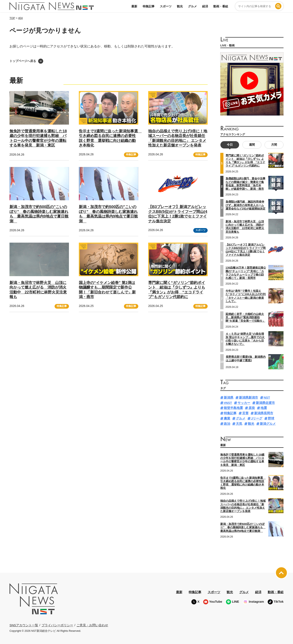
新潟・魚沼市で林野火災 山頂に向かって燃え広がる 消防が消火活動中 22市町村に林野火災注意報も (245, 227)
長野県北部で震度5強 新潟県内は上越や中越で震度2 (246, 358)
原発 (252, 408)
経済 (205, 6)
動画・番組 (221, 6)
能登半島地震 (233, 408)
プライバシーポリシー (57, 625)
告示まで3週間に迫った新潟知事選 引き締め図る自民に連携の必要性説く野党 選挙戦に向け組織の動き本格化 (243, 483)
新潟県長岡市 (264, 413)
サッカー (244, 403)
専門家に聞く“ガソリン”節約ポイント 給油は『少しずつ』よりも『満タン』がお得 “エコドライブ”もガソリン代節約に (245, 161)
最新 (134, 6)
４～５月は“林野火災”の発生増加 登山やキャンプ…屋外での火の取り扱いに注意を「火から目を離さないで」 (245, 339)
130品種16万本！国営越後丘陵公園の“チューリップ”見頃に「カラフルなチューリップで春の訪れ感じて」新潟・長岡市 (246, 273)
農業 (227, 418)
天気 (239, 423)
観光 (180, 6)
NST (267, 397)
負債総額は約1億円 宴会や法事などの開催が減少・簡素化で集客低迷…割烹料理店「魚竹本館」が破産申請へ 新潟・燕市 (245, 184)
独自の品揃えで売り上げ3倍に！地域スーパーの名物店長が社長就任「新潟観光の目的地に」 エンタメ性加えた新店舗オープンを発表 (243, 506)
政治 (227, 423)
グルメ (192, 6)
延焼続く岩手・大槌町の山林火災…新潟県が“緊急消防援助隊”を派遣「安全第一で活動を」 (245, 317)
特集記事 (149, 6)
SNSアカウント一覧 (24, 625)
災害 (245, 413)
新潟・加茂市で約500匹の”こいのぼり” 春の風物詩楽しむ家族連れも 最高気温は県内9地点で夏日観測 (39, 214)
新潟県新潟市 (249, 397)
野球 (271, 418)
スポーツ (166, 6)
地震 (264, 408)
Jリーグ (257, 418)
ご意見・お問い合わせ (92, 625)
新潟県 (229, 397)
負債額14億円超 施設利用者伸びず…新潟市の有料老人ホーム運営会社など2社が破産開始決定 (245, 205)
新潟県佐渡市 (265, 403)
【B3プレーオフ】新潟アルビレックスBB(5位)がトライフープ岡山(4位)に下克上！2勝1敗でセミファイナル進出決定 (178, 214)
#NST (228, 403)
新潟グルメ (268, 423)
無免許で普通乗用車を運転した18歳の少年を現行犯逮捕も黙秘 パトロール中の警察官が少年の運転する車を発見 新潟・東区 (242, 460)
